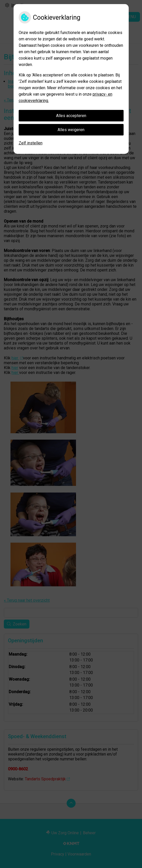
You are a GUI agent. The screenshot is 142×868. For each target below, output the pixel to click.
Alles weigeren (71, 130)
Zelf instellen (31, 143)
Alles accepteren (71, 116)
